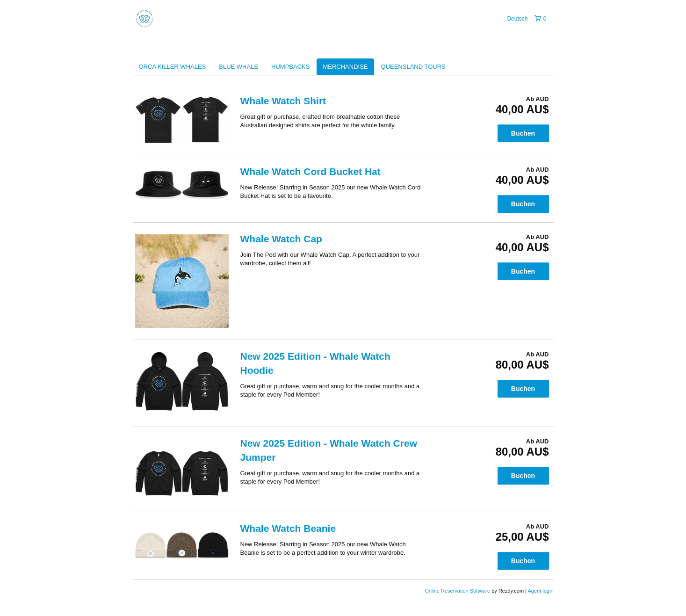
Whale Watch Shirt (283, 101)
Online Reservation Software (457, 591)
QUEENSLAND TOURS (413, 67)
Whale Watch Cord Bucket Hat (311, 171)
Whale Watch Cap (281, 239)
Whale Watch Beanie (288, 528)
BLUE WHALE (238, 67)
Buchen (523, 133)
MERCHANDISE (345, 67)
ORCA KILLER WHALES (173, 67)
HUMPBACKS (290, 67)
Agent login (540, 591)
